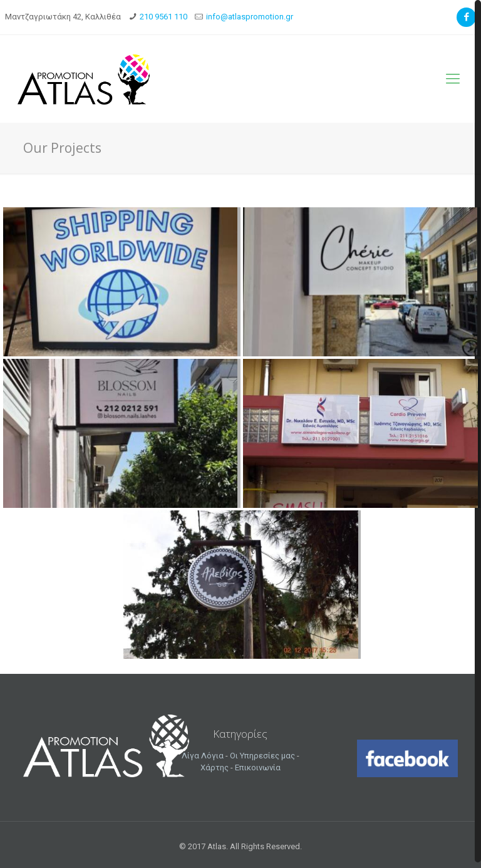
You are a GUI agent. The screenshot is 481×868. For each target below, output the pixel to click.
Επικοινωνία (258, 767)
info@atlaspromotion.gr (250, 17)
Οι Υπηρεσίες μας (262, 756)
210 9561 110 (163, 17)
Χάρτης (215, 767)
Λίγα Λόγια (203, 756)
